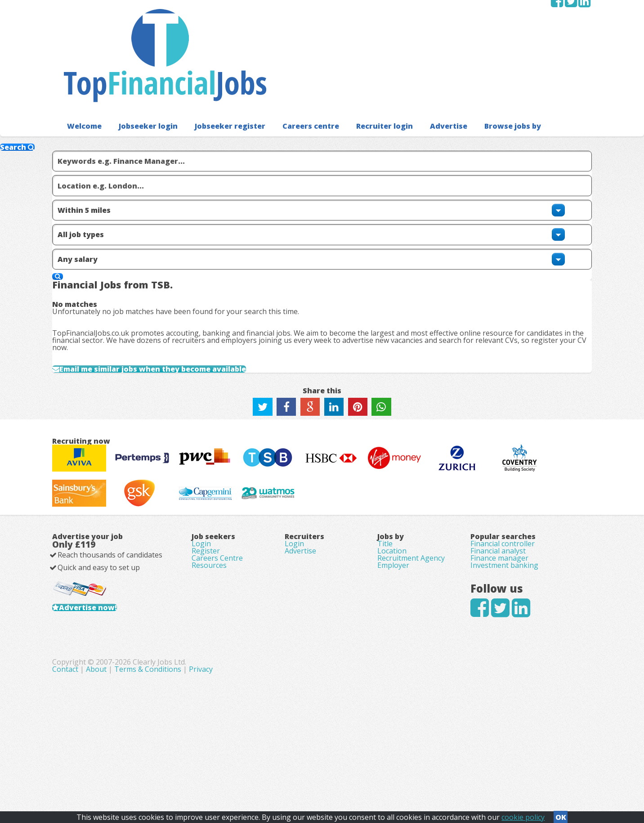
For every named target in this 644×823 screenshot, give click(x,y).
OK (561, 814)
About (286, 774)
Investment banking (504, 643)
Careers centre (292, 67)
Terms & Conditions (338, 774)
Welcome (82, 67)
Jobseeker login (142, 67)
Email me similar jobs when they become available (177, 301)
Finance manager (499, 630)
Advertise (421, 67)
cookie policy (523, 814)
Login (201, 605)
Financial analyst (498, 617)
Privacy (391, 774)
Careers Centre (217, 630)
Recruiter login (361, 67)
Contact (256, 774)
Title (385, 605)
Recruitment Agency (411, 630)
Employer (393, 643)
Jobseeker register (218, 67)
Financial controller (503, 605)
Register (206, 617)
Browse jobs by (481, 67)
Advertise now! (102, 688)
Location (392, 617)
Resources (209, 643)
